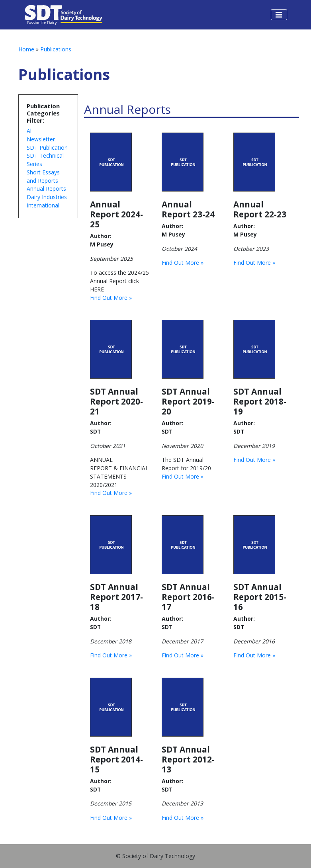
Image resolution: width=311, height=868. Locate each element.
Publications (56, 49)
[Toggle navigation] (279, 15)
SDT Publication (47, 148)
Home (26, 49)
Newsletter (41, 139)
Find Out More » (111, 298)
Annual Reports (46, 189)
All (30, 131)
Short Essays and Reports (43, 176)
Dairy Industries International (47, 201)
